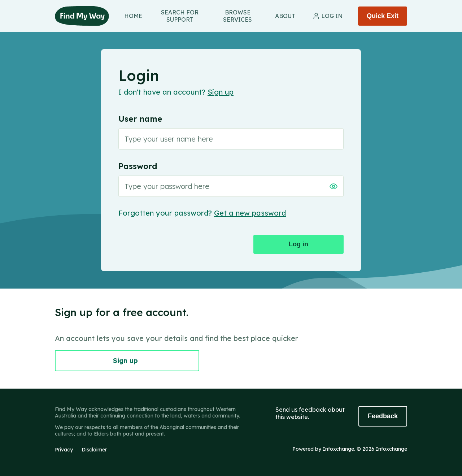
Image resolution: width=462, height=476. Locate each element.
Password (138, 166)
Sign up (221, 92)
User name (140, 119)
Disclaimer (94, 450)
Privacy (64, 450)
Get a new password (250, 213)
